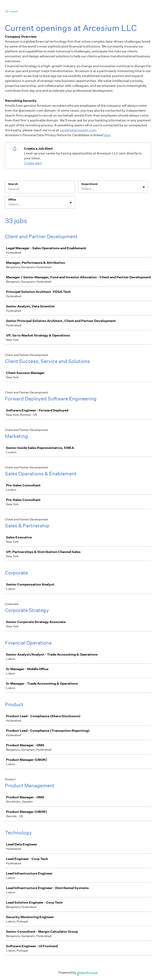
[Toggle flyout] (144, 187)
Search (13, 184)
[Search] (40, 189)
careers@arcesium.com (78, 130)
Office (12, 200)
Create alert (33, 163)
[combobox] (82, 189)
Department (89, 184)
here (107, 135)
